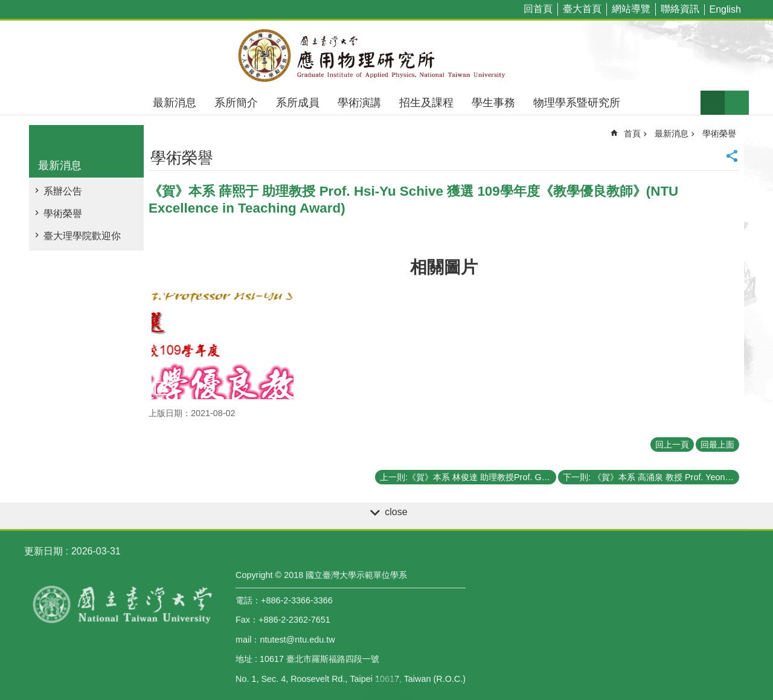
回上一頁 (672, 445)
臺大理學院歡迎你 (82, 236)
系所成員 (298, 103)
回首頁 (538, 9)
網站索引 (737, 103)
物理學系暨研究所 (577, 103)
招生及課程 (426, 103)
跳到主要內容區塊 (6, 6)
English (725, 9)
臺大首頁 (582, 9)
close (396, 512)
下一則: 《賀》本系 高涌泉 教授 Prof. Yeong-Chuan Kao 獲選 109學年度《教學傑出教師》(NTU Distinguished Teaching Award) (651, 477)
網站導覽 (631, 9)
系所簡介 (236, 103)
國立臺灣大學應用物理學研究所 (386, 56)
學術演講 (359, 103)
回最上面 (717, 445)
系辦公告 (63, 191)
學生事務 (493, 103)
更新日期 (43, 551)
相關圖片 (444, 267)
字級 (713, 103)
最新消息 (175, 103)
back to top (386, 688)
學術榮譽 (63, 214)
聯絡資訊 (680, 9)
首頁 (632, 133)
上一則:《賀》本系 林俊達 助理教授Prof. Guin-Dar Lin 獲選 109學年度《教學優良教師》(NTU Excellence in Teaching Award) (468, 477)
